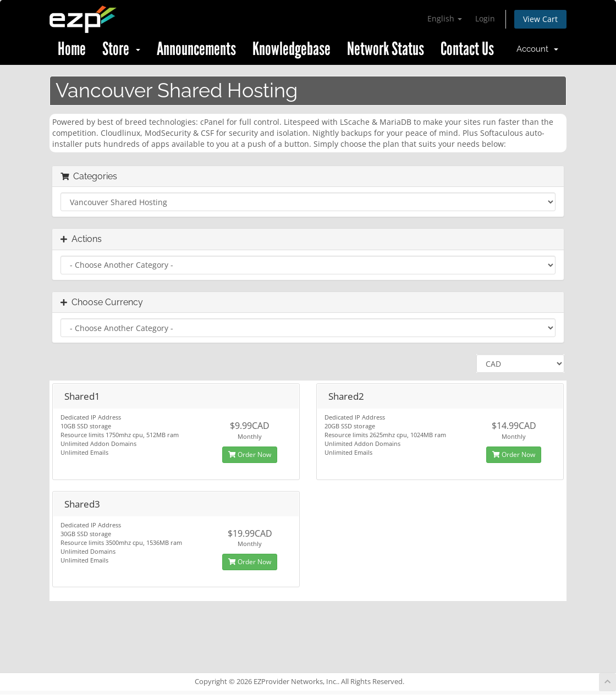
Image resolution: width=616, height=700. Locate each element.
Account (537, 49)
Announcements (196, 49)
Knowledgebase (291, 49)
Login (485, 18)
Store (121, 49)
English (445, 18)
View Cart (540, 19)
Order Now (250, 454)
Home (72, 49)
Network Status (386, 49)
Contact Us (467, 49)
